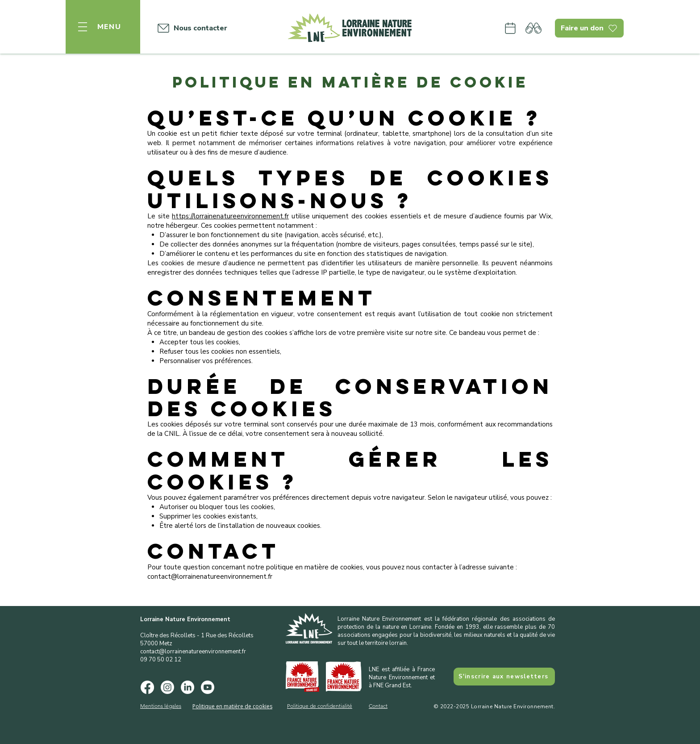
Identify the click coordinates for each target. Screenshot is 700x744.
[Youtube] (208, 687)
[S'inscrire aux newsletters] (504, 677)
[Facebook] (147, 687)
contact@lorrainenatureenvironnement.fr (193, 652)
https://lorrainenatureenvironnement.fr (230, 216)
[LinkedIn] (187, 687)
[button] (103, 27)
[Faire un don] (589, 28)
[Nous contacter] (190, 28)
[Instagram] (167, 687)
